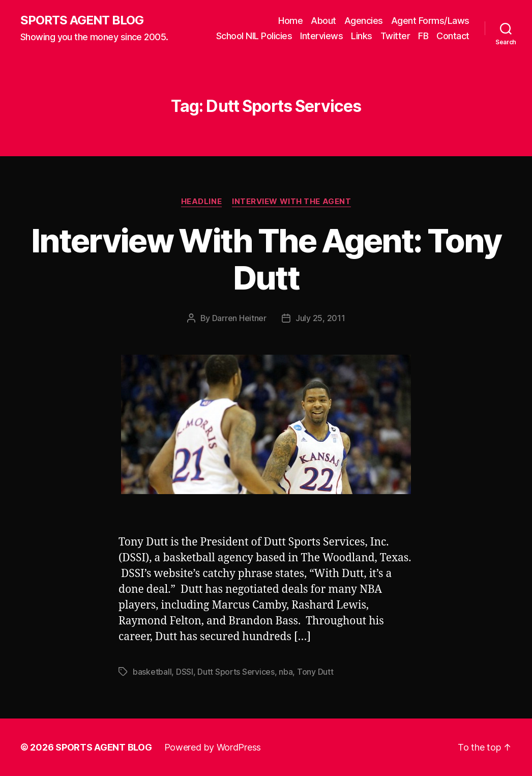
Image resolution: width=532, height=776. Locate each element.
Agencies (364, 21)
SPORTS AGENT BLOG (82, 20)
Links (362, 36)
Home (290, 21)
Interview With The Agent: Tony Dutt (266, 259)
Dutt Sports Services (236, 672)
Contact (453, 36)
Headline (201, 202)
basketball (152, 672)
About (323, 21)
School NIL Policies (254, 36)
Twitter (395, 36)
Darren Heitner (239, 318)
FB (423, 36)
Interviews (321, 36)
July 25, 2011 (320, 318)
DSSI (185, 672)
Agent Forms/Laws (430, 21)
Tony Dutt (315, 672)
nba (286, 672)
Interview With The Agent (291, 202)
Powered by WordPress (213, 747)
